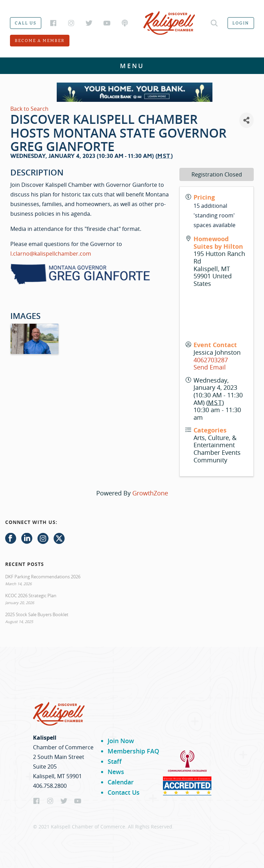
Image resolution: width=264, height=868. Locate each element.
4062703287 (211, 360)
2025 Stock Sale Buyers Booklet (37, 614)
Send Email (210, 367)
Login (241, 23)
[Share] (246, 120)
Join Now (121, 741)
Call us (26, 23)
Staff (115, 761)
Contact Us (124, 792)
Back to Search (29, 109)
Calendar (121, 782)
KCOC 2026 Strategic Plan (31, 596)
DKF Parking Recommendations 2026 (43, 577)
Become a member (40, 41)
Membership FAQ (133, 751)
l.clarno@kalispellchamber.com (51, 254)
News (116, 772)
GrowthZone (150, 493)
